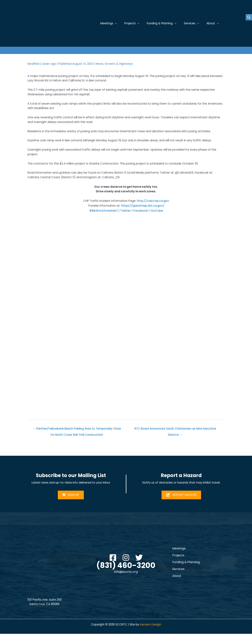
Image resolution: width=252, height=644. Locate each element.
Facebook (141, 218)
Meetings (179, 558)
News (102, 64)
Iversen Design (152, 635)
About (177, 586)
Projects (178, 565)
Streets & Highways (122, 64)
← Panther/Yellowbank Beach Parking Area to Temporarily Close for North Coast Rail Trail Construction (77, 438)
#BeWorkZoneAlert (104, 218)
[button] (113, 567)
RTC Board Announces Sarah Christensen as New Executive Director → (175, 438)
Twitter (126, 218)
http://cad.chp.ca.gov (154, 209)
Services (178, 579)
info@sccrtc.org (126, 582)
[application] (120, 24)
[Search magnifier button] (249, 17)
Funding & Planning (186, 572)
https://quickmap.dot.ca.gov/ (144, 213)
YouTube (157, 218)
